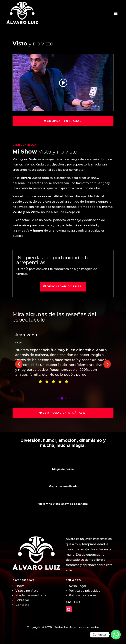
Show (20, 586)
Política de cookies (83, 595)
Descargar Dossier (64, 286)
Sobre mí (22, 600)
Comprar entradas (64, 121)
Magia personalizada (31, 595)
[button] (19, 364)
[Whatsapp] (116, 635)
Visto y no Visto (27, 591)
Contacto (22, 605)
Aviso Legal (77, 586)
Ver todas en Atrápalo (64, 413)
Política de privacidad (85, 591)
